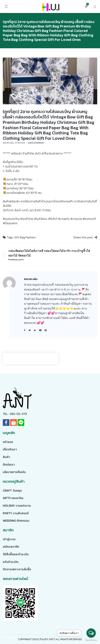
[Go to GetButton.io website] (91, 640)
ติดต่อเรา (9, 464)
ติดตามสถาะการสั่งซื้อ (17, 569)
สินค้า (6, 457)
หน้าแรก (8, 442)
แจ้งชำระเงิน (11, 562)
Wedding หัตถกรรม (16, 521)
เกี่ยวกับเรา (10, 449)
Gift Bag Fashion (25, 237)
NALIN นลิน (8, 143)
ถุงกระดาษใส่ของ (36, 143)
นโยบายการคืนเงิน (14, 472)
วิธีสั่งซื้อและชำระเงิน (16, 554)
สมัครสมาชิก (11, 547)
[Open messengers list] (91, 633)
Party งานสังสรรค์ (16, 513)
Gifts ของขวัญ (13, 498)
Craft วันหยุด (12, 490)
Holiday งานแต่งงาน (17, 506)
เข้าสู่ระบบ (9, 539)
